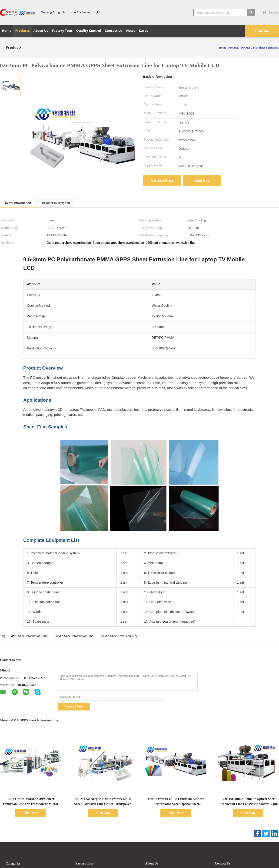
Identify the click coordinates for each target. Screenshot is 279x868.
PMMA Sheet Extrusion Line (119, 636)
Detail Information (18, 203)
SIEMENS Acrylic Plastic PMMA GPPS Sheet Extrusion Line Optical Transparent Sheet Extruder (103, 804)
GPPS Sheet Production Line (28, 636)
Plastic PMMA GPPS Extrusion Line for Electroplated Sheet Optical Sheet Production (176, 804)
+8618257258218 (34, 678)
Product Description (56, 203)
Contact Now (74, 706)
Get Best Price (162, 180)
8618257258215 (29, 685)
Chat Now (262, 31)
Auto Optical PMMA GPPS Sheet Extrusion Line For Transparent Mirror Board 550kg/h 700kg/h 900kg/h (31, 804)
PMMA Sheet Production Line (74, 636)
